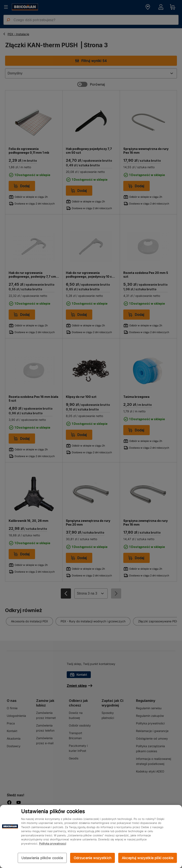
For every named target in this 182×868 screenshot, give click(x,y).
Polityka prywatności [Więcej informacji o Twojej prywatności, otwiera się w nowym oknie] (53, 844)
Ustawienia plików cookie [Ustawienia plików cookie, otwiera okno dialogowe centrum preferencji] (42, 858)
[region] (91, 836)
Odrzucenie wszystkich (92, 858)
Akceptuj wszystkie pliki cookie (148, 858)
